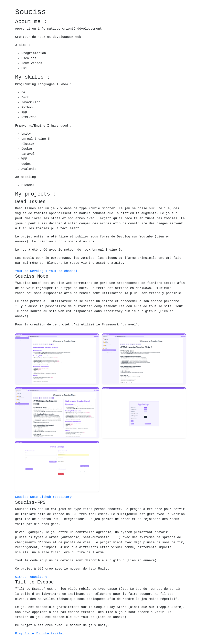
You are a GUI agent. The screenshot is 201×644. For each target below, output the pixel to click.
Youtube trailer (50, 634)
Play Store (25, 634)
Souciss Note (26, 497)
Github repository (56, 497)
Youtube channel (63, 271)
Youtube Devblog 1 (31, 271)
